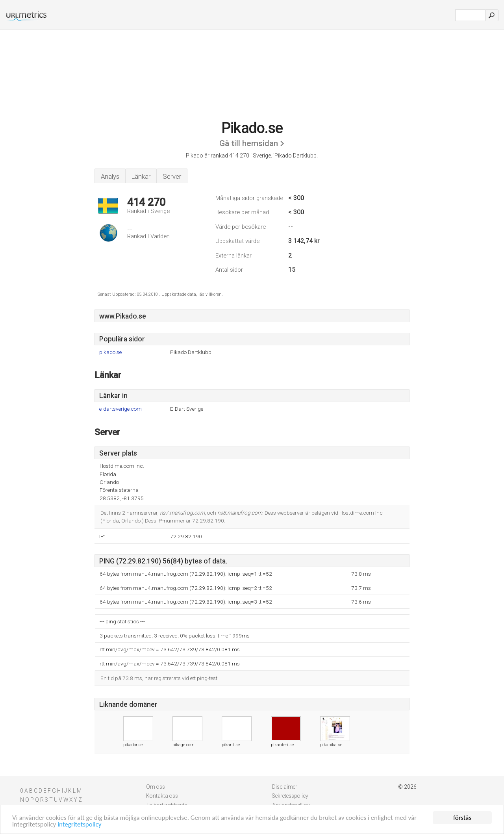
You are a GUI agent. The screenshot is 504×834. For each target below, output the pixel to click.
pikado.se (110, 352)
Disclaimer (285, 787)
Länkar (141, 176)
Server (172, 176)
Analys (110, 176)
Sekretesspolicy (290, 796)
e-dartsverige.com (120, 409)
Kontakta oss (162, 796)
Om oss (156, 787)
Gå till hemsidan (249, 143)
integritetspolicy (79, 825)
